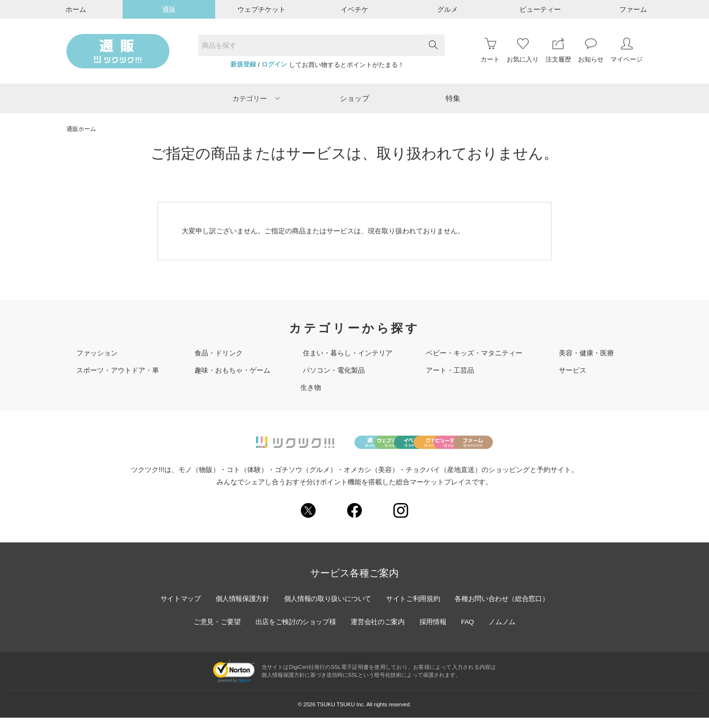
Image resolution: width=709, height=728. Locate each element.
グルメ (448, 9)
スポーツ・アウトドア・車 (118, 370)
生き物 (311, 387)
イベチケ (354, 9)
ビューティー (540, 9)
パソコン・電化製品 (334, 370)
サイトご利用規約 (414, 609)
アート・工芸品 (450, 370)
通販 (169, 9)
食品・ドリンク (219, 353)
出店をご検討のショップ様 (294, 633)
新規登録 (243, 64)
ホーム (76, 9)
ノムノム (505, 633)
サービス (573, 370)
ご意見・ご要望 (214, 633)
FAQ (470, 633)
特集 (453, 98)
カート (490, 50)
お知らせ (591, 50)
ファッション (97, 353)
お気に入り (523, 50)
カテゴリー (256, 98)
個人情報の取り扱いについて (327, 609)
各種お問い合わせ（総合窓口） (505, 609)
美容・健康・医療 (586, 353)
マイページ (627, 50)
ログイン (274, 64)
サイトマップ (177, 609)
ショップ (354, 98)
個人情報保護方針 (240, 609)
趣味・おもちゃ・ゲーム (232, 370)
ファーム (633, 9)
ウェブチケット (261, 9)
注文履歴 (558, 50)
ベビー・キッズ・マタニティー (474, 353)
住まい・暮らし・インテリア (348, 353)
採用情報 (434, 633)
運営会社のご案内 (378, 633)
